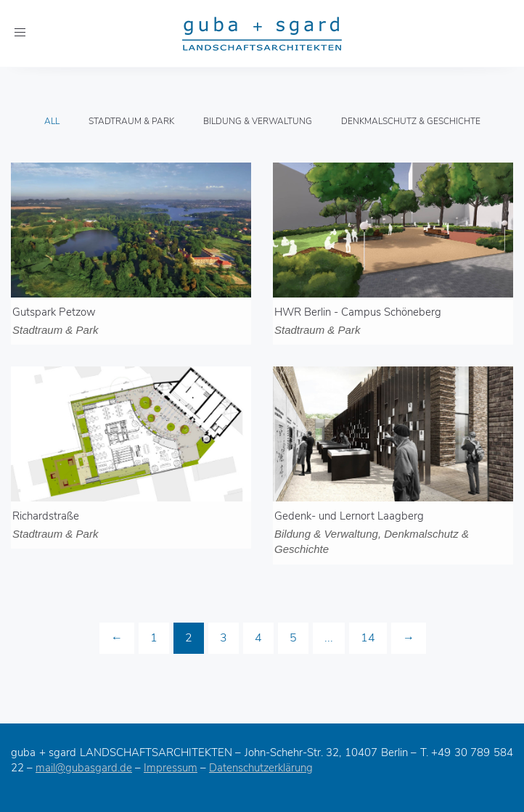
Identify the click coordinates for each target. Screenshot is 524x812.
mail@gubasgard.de (84, 768)
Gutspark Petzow (54, 312)
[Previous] (117, 638)
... (329, 638)
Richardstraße (46, 516)
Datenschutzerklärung (261, 768)
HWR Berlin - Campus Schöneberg (358, 312)
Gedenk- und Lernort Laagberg (349, 516)
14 (368, 638)
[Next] (409, 638)
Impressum (171, 768)
